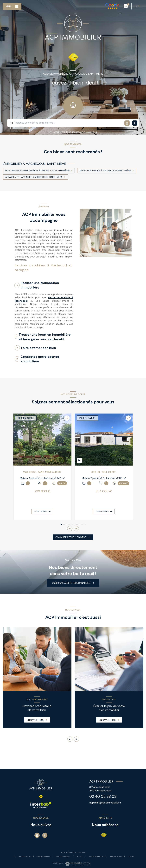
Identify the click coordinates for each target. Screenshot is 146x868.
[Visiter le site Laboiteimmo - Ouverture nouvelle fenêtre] (78, 864)
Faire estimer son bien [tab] (39, 348)
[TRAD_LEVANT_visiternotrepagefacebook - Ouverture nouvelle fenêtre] (45, 835)
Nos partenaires (43, 856)
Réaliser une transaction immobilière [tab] (40, 285)
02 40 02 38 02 (103, 796)
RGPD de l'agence (96, 856)
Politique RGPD (115, 856)
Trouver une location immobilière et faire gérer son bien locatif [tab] (45, 337)
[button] (76, 529)
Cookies (131, 856)
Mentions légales (63, 856)
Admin (79, 856)
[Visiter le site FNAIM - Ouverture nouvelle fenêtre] (104, 835)
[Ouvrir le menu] (12, 7)
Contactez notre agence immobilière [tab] (40, 359)
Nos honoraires (25, 856)
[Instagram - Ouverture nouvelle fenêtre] (37, 835)
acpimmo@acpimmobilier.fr (105, 803)
